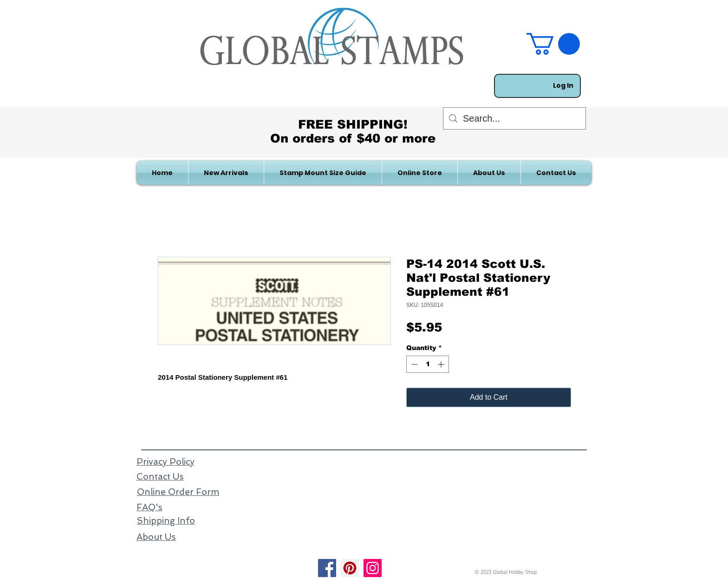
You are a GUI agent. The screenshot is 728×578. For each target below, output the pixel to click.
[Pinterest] (350, 568)
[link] (553, 44)
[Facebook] (327, 568)
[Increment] (442, 364)
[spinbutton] (428, 364)
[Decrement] (413, 364)
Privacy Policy (166, 462)
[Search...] (514, 118)
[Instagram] (373, 568)
